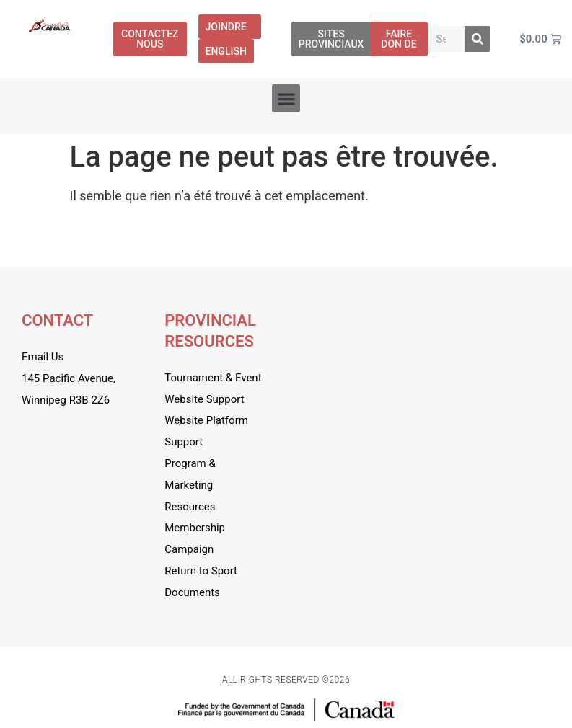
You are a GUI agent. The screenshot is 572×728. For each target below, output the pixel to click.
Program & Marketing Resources (190, 485)
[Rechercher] (478, 39)
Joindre (230, 27)
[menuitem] (226, 51)
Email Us (43, 357)
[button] (286, 98)
